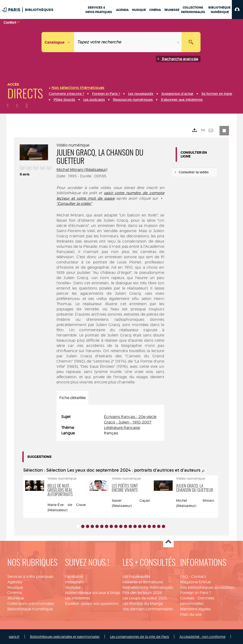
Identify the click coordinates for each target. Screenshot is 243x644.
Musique (15, 587)
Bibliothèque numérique (30, 609)
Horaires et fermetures (143, 582)
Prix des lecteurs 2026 (142, 593)
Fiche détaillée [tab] (72, 398)
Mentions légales (195, 609)
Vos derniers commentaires (148, 609)
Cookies (187, 598)
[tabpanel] (110, 425)
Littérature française (122, 428)
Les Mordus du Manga (143, 604)
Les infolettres (77, 598)
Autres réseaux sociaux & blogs (93, 593)
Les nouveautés (136, 577)
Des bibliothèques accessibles (207, 587)
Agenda (15, 582)
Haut (168, 542)
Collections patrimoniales (31, 604)
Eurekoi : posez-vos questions (92, 604)
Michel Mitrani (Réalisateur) (82, 170)
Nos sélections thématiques (148, 587)
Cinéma (15, 593)
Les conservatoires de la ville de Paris (139, 637)
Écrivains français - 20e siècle (130, 417)
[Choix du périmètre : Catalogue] (58, 42)
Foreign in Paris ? (196, 593)
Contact (199, 577)
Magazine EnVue (195, 582)
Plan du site (191, 614)
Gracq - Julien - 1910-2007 (128, 422)
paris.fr (14, 637)
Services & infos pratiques (30, 577)
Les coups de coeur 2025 (145, 598)
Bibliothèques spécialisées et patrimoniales (65, 637)
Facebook (74, 577)
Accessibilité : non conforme (202, 637)
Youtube (73, 587)
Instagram (75, 582)
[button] (237, 9)
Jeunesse (16, 598)
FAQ (184, 577)
